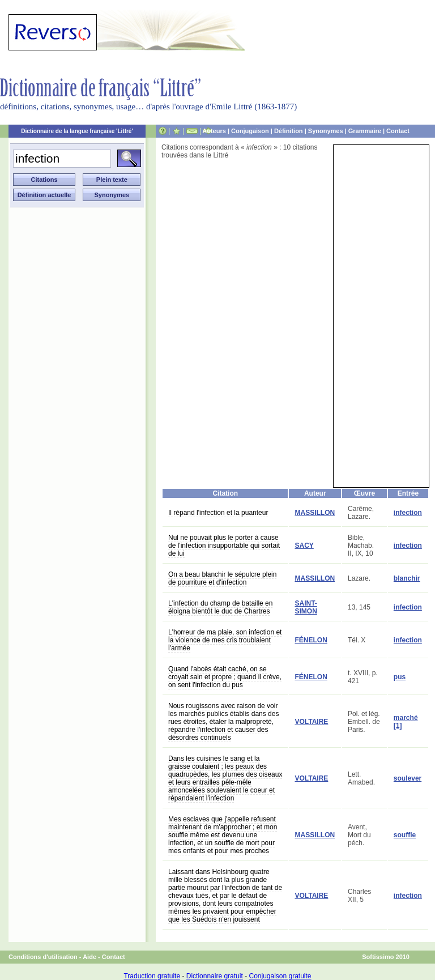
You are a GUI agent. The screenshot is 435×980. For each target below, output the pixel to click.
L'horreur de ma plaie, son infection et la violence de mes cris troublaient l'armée (225, 640)
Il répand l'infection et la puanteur (218, 513)
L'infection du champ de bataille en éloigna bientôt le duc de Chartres (220, 607)
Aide (89, 957)
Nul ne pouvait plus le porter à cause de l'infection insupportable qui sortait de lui (224, 546)
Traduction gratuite (152, 976)
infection (408, 513)
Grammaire (365, 131)
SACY (304, 546)
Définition (289, 131)
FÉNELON (311, 640)
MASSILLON (315, 513)
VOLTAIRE (311, 722)
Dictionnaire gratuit (215, 976)
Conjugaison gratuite (280, 976)
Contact (398, 131)
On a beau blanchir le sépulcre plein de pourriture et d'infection (222, 578)
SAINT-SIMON (306, 607)
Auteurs (214, 131)
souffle (405, 835)
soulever (408, 778)
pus (400, 677)
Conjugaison (250, 131)
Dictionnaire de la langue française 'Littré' (77, 131)
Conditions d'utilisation (43, 957)
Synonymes (326, 131)
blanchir (407, 578)
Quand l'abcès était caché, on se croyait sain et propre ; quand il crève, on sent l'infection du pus (225, 677)
